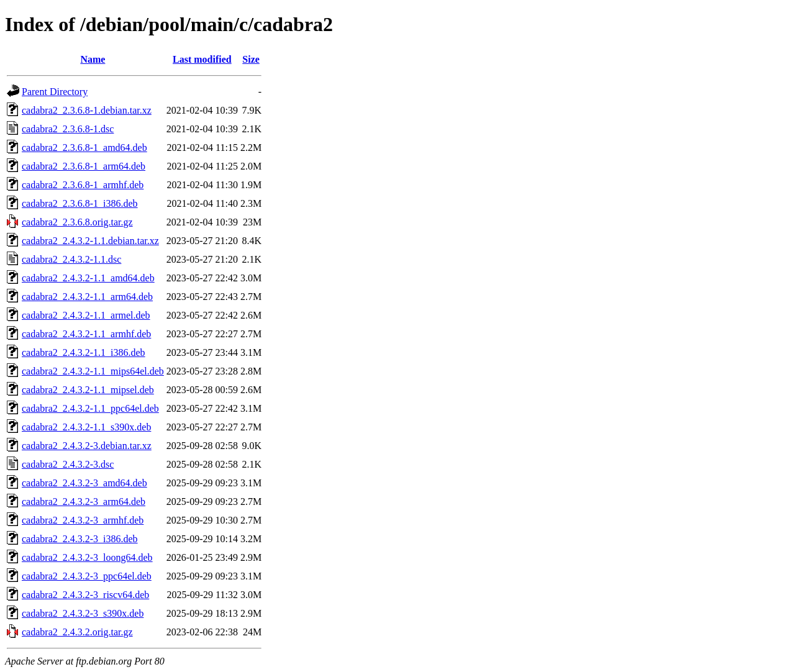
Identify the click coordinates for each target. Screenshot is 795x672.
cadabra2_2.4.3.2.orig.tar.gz (77, 632)
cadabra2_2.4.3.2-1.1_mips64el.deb (93, 371)
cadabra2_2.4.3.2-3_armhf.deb (83, 520)
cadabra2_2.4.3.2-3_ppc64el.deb (87, 576)
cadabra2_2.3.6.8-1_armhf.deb (83, 185)
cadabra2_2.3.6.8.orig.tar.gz (77, 222)
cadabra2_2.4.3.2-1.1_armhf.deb (86, 334)
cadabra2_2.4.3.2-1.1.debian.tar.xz (90, 241)
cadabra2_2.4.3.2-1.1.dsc (71, 259)
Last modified (202, 59)
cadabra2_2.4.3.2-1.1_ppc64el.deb (90, 408)
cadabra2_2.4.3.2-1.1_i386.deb (84, 352)
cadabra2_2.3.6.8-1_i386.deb (80, 203)
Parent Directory (55, 92)
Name (93, 59)
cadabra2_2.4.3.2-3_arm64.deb (84, 502)
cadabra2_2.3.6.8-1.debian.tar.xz (87, 110)
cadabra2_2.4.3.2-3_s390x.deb (83, 613)
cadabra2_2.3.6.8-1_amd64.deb (84, 148)
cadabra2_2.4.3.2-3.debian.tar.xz (87, 446)
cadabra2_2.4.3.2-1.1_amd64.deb (88, 278)
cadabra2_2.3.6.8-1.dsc (68, 129)
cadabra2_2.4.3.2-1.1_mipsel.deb (88, 390)
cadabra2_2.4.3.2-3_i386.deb (80, 539)
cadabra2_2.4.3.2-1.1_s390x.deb (86, 427)
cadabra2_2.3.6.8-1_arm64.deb (84, 166)
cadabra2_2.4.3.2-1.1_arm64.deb (87, 297)
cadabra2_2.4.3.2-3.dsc (68, 464)
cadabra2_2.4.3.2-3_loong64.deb (87, 557)
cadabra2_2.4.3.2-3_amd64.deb (84, 483)
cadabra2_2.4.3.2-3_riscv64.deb (85, 595)
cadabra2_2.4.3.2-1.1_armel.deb (86, 315)
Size (251, 59)
